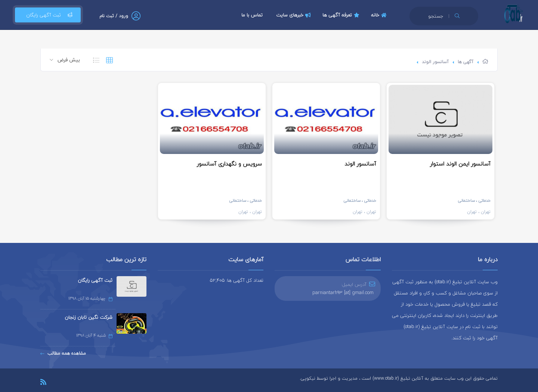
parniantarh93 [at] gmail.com (343, 293)
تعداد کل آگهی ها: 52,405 (237, 280)
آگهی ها (466, 62)
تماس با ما (252, 15)
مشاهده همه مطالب (63, 353)
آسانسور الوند (435, 62)
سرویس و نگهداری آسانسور (229, 164)
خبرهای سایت (294, 15)
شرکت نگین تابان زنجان (89, 317)
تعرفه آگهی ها (342, 15)
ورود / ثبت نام (114, 16)
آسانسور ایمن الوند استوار (460, 164)
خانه (380, 15)
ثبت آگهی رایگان (48, 15)
